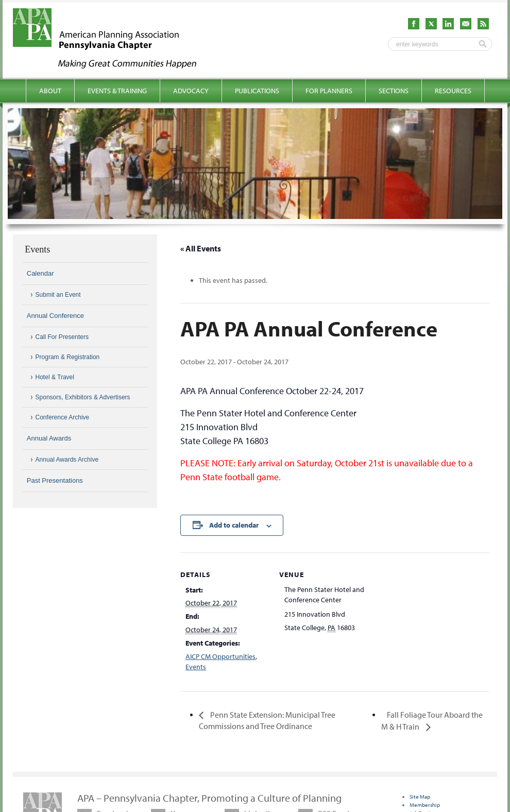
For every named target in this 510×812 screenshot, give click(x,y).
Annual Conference (55, 316)
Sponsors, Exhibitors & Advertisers (83, 397)
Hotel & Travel (55, 377)
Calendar (40, 273)
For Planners (329, 91)
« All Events (201, 248)
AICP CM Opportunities (220, 656)
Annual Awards (49, 438)
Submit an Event (58, 295)
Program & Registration (68, 357)
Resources (453, 91)
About (50, 91)
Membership (425, 805)
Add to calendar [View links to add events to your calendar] (234, 525)
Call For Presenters (62, 337)
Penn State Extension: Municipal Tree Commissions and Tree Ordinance (267, 720)
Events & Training (117, 91)
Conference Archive (63, 417)
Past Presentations (55, 480)
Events (196, 667)
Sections (394, 91)
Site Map (420, 797)
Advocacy (191, 91)
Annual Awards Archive (67, 460)
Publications (257, 91)
